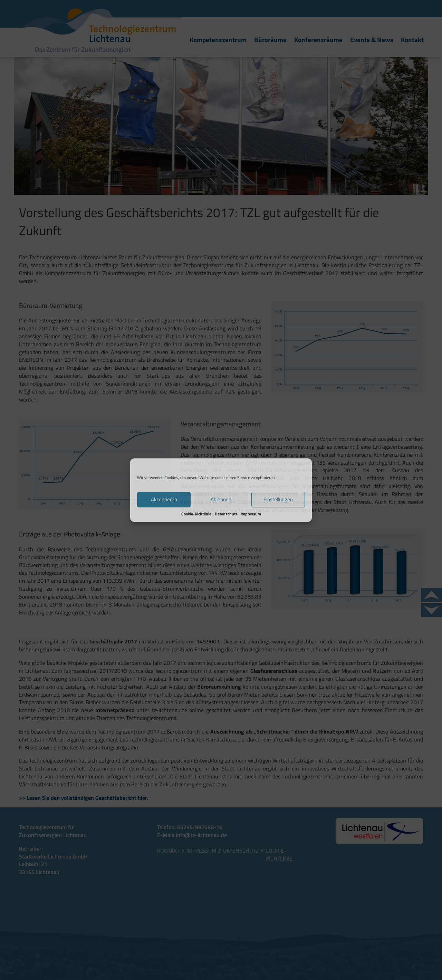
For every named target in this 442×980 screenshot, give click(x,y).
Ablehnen (221, 499)
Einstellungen (278, 499)
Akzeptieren (164, 499)
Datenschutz (226, 513)
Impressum (251, 513)
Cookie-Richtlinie (196, 513)
